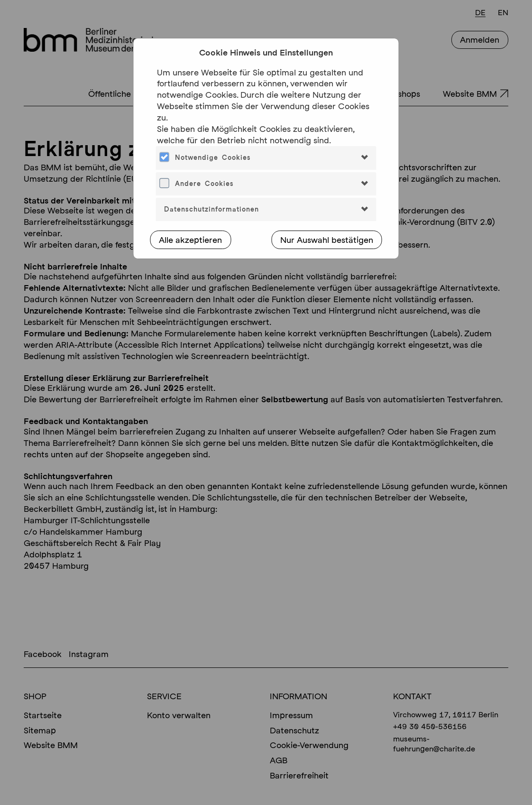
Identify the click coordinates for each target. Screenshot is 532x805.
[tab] (266, 158)
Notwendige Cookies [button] (213, 157)
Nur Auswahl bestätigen (327, 240)
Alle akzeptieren (190, 240)
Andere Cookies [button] (204, 184)
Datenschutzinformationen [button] (211, 209)
